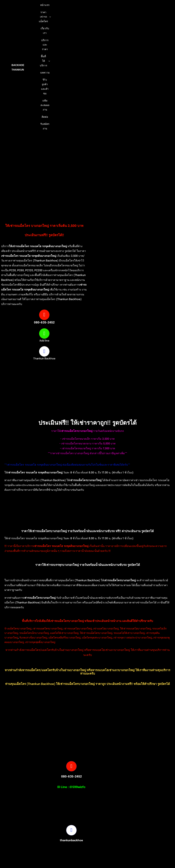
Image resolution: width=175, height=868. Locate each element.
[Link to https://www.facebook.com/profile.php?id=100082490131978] (44, 351)
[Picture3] (128, 847)
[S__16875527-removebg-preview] (47, 847)
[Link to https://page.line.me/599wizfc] (44, 334)
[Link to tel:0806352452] (44, 315)
